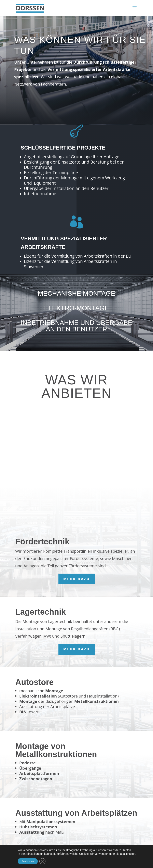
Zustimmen (28, 861)
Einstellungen (35, 854)
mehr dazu (77, 579)
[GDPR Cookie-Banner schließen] (42, 861)
